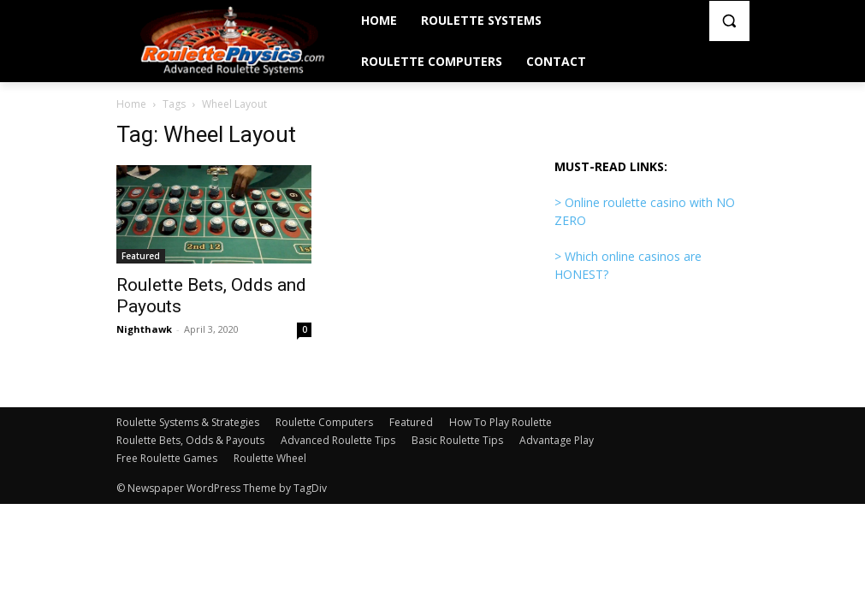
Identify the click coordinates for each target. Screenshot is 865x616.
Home (131, 104)
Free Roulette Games (167, 458)
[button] (729, 21)
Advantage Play (557, 440)
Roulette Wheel (270, 458)
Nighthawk (144, 329)
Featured (141, 256)
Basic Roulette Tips (457, 440)
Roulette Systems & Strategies (188, 422)
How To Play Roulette (501, 422)
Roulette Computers (324, 422)
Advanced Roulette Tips (338, 440)
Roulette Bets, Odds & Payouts (190, 440)
